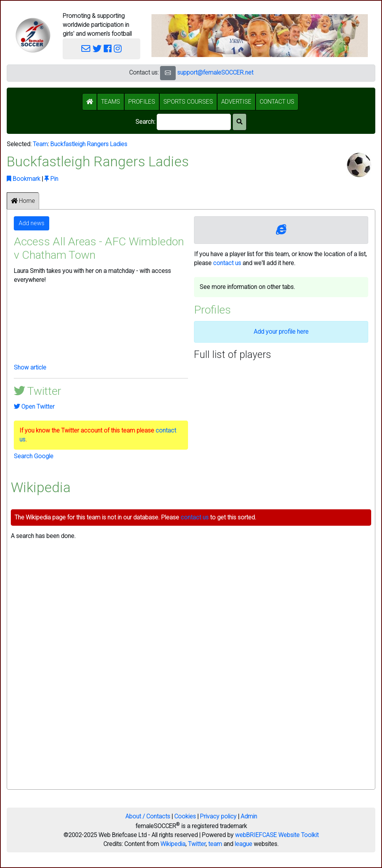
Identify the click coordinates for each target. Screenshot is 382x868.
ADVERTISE (236, 102)
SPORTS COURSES (188, 102)
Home (23, 201)
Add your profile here (281, 332)
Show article (30, 367)
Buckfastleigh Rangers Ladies (89, 144)
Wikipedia (173, 844)
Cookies (185, 816)
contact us (227, 263)
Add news (32, 223)
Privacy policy (218, 816)
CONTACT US (277, 102)
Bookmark (24, 179)
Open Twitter (34, 407)
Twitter (197, 844)
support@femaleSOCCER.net (215, 73)
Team (40, 144)
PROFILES (142, 102)
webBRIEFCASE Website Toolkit (277, 835)
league (243, 844)
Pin (51, 179)
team (215, 844)
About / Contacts (148, 816)
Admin (249, 816)
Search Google (34, 456)
